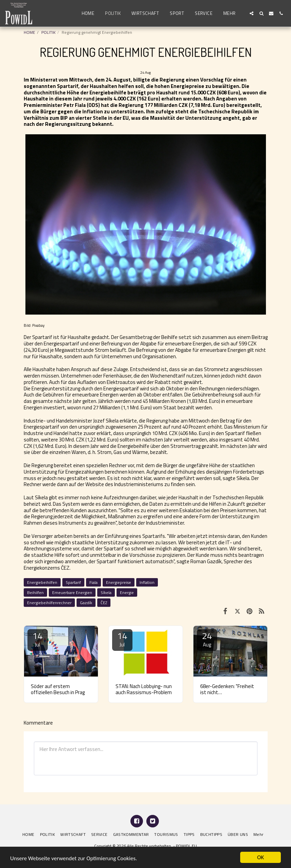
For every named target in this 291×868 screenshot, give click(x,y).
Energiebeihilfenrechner (49, 603)
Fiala (93, 582)
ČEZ (104, 603)
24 (207, 639)
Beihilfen (35, 592)
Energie (127, 592)
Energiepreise (119, 582)
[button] (252, 13)
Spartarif (73, 582)
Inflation (147, 582)
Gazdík (86, 603)
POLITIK (48, 32)
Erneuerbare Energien (72, 592)
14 (38, 639)
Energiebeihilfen (42, 582)
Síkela (106, 592)
